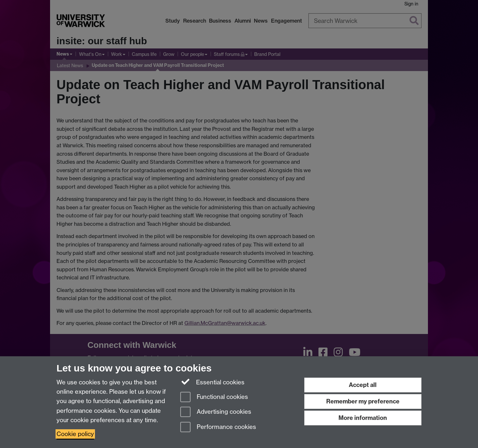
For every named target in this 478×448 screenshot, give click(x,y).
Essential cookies (212, 382)
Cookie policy (75, 434)
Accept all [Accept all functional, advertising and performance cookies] (363, 385)
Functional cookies (214, 397)
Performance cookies (218, 427)
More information (363, 418)
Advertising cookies (216, 412)
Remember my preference (363, 401)
